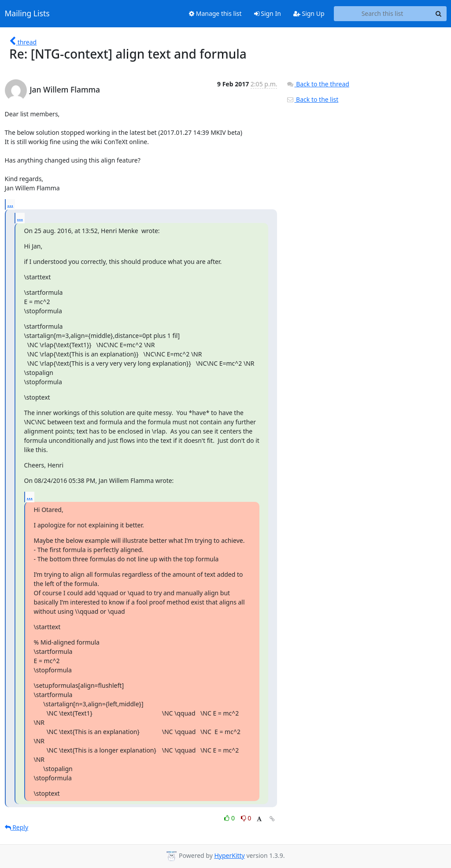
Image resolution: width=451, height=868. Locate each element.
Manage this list (215, 13)
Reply (17, 827)
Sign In (268, 13)
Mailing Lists (27, 14)
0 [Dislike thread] (246, 818)
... (11, 204)
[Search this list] (383, 14)
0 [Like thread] (230, 818)
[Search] (439, 14)
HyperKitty (229, 855)
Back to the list (312, 99)
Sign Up (309, 13)
